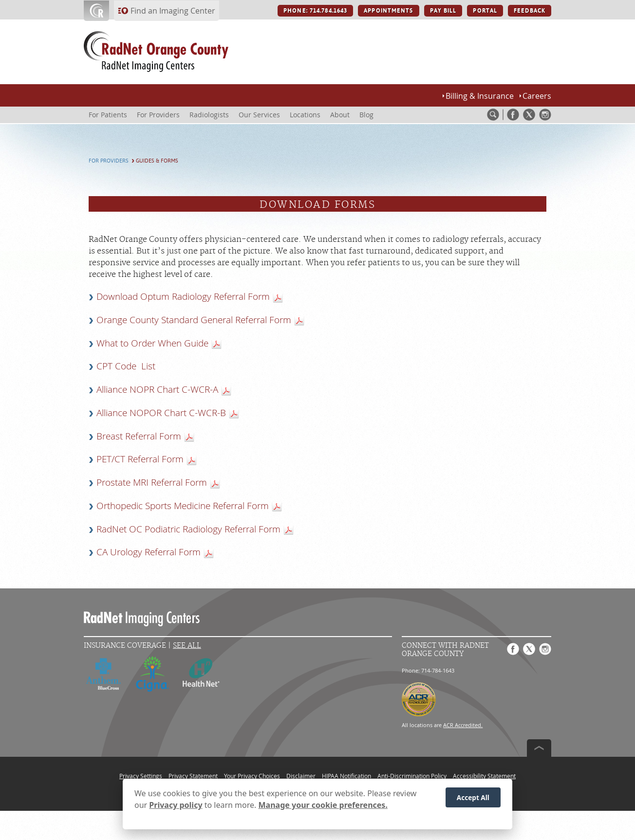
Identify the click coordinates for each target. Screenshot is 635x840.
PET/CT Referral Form (140, 459)
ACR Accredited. (463, 725)
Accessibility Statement (484, 776)
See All (187, 646)
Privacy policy (176, 808)
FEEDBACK (530, 11)
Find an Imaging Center (173, 11)
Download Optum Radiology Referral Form (183, 296)
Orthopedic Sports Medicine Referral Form (183, 506)
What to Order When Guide (152, 343)
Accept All (473, 800)
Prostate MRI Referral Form (152, 482)
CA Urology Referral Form (149, 552)
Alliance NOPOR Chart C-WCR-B (161, 413)
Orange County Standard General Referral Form (194, 320)
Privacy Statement (193, 776)
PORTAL (485, 11)
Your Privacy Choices (252, 776)
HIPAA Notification (346, 776)
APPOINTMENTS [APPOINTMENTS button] (388, 11)
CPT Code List (126, 366)
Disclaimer (301, 776)
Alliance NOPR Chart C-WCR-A (157, 389)
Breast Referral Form (139, 436)
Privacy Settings (141, 776)
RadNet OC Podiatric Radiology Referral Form (188, 529)
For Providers (109, 161)
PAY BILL (443, 11)
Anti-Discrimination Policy (412, 776)
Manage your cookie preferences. (323, 808)
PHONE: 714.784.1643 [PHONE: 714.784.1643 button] (315, 11)
